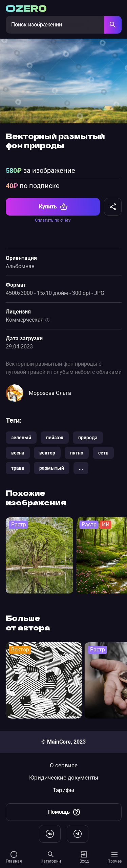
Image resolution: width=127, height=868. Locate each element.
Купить (53, 207)
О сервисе (64, 765)
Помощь (64, 812)
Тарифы (63, 790)
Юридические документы (64, 778)
